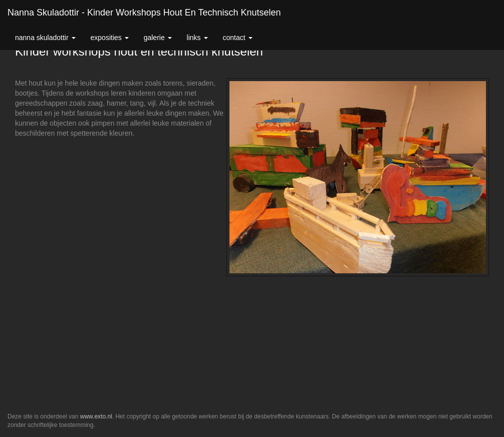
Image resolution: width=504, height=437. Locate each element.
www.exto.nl (96, 416)
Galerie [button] (158, 38)
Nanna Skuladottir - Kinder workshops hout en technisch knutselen (144, 13)
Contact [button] (238, 38)
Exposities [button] (110, 38)
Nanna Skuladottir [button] (45, 38)
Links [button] (197, 38)
